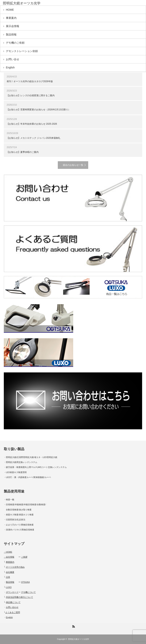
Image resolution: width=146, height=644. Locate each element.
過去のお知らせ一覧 (73, 165)
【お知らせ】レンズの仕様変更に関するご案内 (31, 95)
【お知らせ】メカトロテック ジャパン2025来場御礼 (33, 138)
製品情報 (11, 34)
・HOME (8, 552)
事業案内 (11, 18)
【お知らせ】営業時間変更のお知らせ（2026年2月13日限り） (38, 110)
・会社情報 (9, 557)
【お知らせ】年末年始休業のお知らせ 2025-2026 (32, 124)
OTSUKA (25, 582)
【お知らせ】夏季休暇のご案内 (23, 152)
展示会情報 (13, 26)
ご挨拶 (24, 557)
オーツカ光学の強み (15, 567)
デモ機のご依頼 (15, 43)
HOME (10, 10)
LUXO (9, 587)
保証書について (13, 602)
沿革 (8, 577)
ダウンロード (12, 592)
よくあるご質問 (13, 612)
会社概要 (10, 572)
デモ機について (28, 592)
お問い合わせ (12, 607)
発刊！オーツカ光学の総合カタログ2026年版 (30, 81)
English (10, 67)
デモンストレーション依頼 (22, 51)
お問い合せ (13, 59)
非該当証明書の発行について (19, 597)
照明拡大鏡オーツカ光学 (79, 639)
